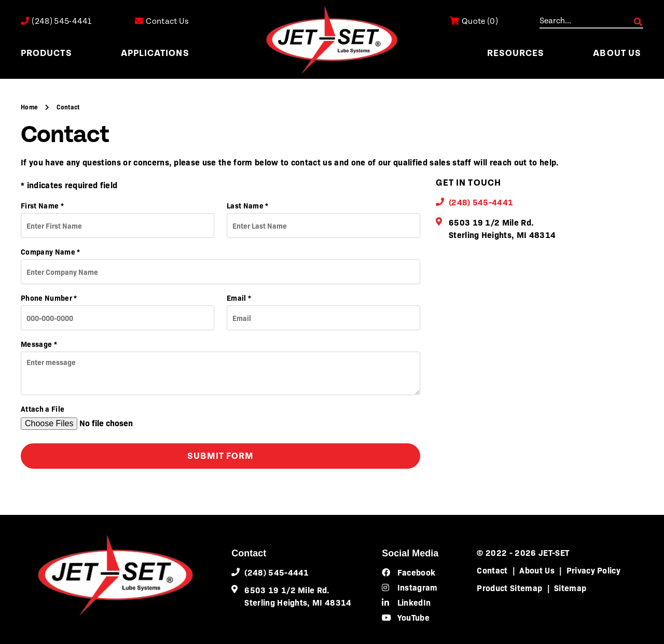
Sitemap (570, 587)
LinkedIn (406, 602)
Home (30, 107)
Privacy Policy (593, 570)
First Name (42, 205)
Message (39, 344)
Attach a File (43, 409)
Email (239, 298)
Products (46, 53)
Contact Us (162, 22)
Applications (155, 53)
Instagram (410, 587)
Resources (516, 53)
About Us (617, 53)
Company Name (51, 251)
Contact (492, 570)
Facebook (409, 572)
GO (638, 22)
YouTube (406, 617)
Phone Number (49, 298)
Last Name (248, 205)
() (474, 22)
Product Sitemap (509, 587)
